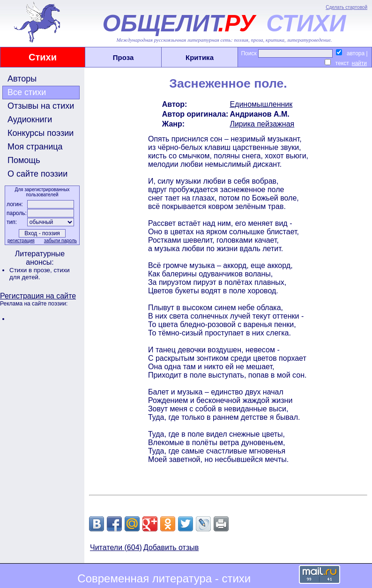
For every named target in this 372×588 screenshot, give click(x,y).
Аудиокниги (30, 119)
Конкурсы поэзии (41, 133)
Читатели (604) (116, 547)
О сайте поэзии (37, 174)
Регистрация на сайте (38, 296)
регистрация (21, 241)
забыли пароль (60, 241)
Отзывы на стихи (41, 106)
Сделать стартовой (346, 7)
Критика (200, 57)
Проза (123, 57)
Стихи (43, 57)
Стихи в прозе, (31, 270)
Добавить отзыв (171, 547)
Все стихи (27, 92)
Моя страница (35, 147)
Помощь (24, 160)
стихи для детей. (40, 274)
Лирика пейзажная (262, 124)
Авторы (22, 79)
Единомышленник (261, 104)
